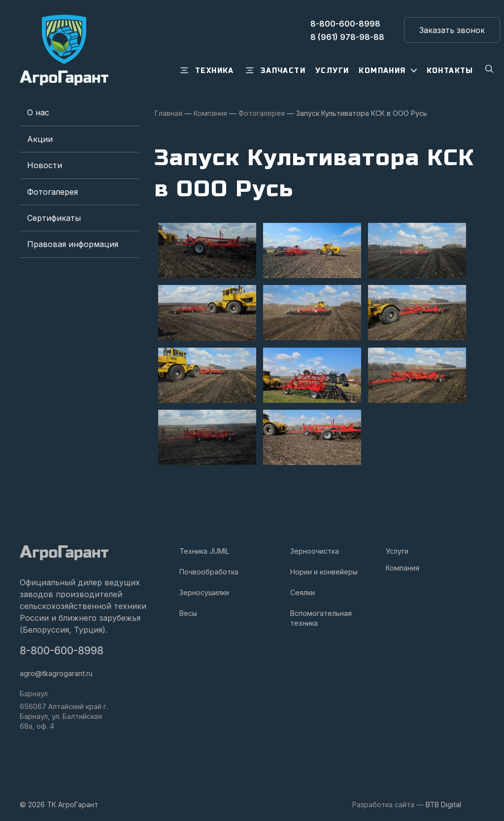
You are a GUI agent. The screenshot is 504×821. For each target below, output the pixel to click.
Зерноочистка (315, 545)
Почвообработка (209, 566)
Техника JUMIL (204, 545)
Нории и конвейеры (324, 566)
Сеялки (302, 587)
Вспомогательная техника (321, 612)
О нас (38, 112)
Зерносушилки (204, 587)
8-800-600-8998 (62, 645)
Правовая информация (73, 244)
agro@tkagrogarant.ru (56, 667)
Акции (40, 139)
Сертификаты (54, 218)
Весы (188, 607)
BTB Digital (443, 799)
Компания (403, 562)
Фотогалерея (52, 192)
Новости (45, 165)
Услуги (397, 545)
